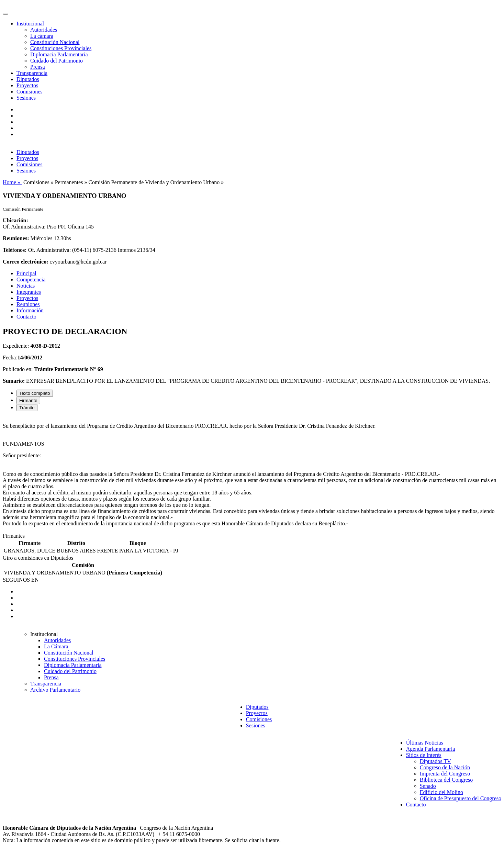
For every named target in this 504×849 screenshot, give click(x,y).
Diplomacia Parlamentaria (59, 54)
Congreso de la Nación (445, 767)
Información (30, 310)
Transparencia (32, 73)
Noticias (26, 286)
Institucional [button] (30, 24)
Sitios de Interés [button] (424, 755)
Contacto (26, 317)
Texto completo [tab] (35, 393)
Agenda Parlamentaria (431, 749)
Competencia (31, 280)
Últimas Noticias (425, 743)
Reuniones (28, 304)
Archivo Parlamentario (55, 690)
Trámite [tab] (27, 408)
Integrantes (29, 292)
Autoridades (44, 30)
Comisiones (30, 92)
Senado (428, 786)
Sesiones (26, 98)
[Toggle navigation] (5, 14)
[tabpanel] (252, 475)
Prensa (38, 67)
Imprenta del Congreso (445, 774)
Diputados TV (435, 761)
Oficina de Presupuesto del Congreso (461, 798)
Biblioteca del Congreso (446, 780)
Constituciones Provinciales (61, 48)
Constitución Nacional (55, 42)
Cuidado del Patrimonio (57, 61)
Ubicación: (15, 220)
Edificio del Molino (441, 792)
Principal (26, 273)
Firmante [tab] (28, 400)
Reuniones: (16, 238)
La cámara (42, 36)
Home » (12, 182)
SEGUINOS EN (21, 580)
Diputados (28, 79)
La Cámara (56, 646)
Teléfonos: (15, 250)
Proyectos (27, 85)
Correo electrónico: (26, 262)
